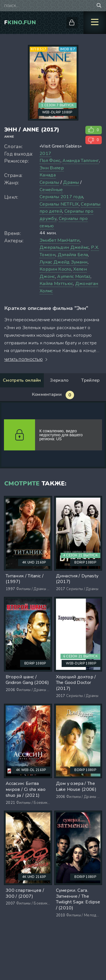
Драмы (71, 182)
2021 (10, 803)
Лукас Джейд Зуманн (64, 262)
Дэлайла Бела (73, 255)
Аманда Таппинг (81, 161)
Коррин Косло (55, 269)
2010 (61, 915)
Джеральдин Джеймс (64, 247)
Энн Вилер (52, 168)
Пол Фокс (50, 161)
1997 (10, 589)
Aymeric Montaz (74, 277)
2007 (10, 903)
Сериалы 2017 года (61, 197)
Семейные (51, 190)
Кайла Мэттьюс (56, 284)
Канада (48, 175)
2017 (45, 154)
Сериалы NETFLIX (59, 204)
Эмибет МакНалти (60, 240)
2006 (10, 690)
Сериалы (49, 182)
